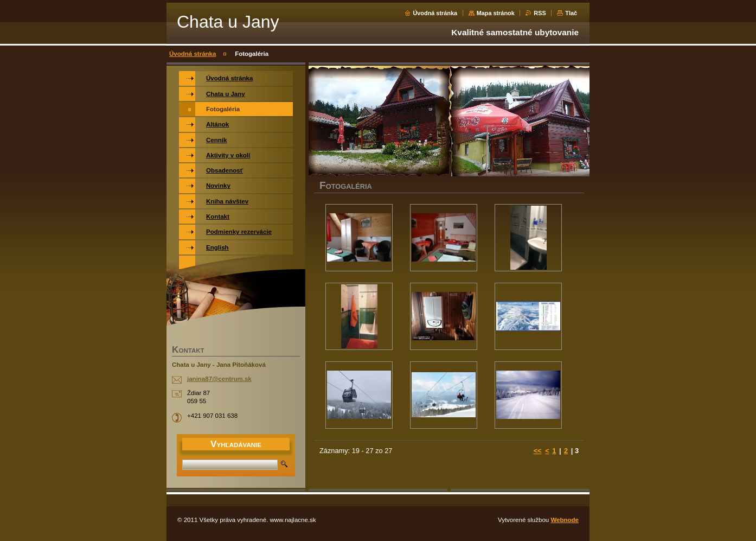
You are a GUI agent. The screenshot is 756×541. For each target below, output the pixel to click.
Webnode (565, 520)
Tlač (571, 13)
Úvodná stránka (435, 13)
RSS (540, 13)
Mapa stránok (496, 13)
